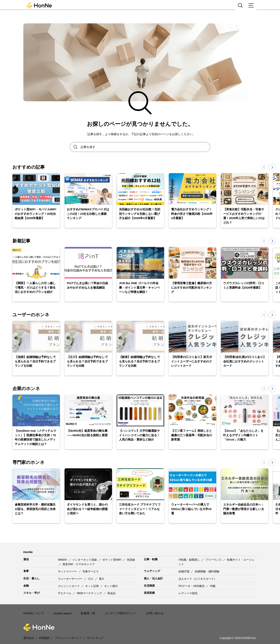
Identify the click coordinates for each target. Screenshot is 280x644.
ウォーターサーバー (71, 579)
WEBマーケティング (90, 593)
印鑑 (213, 586)
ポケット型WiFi (112, 560)
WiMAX (63, 560)
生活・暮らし (31, 578)
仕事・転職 (151, 559)
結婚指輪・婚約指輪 (207, 571)
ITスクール (65, 593)
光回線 (131, 560)
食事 (26, 571)
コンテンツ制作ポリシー (117, 611)
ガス (91, 579)
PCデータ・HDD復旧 (192, 586)
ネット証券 (92, 586)
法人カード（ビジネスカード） (198, 579)
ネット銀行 (111, 586)
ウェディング (152, 571)
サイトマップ (95, 633)
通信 (26, 559)
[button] (272, 167)
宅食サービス (91, 571)
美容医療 (149, 593)
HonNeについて (33, 611)
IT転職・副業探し (190, 560)
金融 (26, 586)
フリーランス (214, 560)
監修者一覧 (86, 611)
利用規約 (45, 633)
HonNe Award (61, 611)
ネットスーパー (68, 571)
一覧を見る (63, 315)
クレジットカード (69, 586)
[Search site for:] (145, 147)
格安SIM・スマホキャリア (79, 564)
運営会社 (29, 633)
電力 (101, 579)
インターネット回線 (85, 560)
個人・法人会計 (153, 578)
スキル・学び (31, 593)
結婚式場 (184, 571)
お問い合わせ (150, 611)
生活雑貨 (149, 586)
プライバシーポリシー (68, 633)
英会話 (111, 593)
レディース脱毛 (188, 593)
